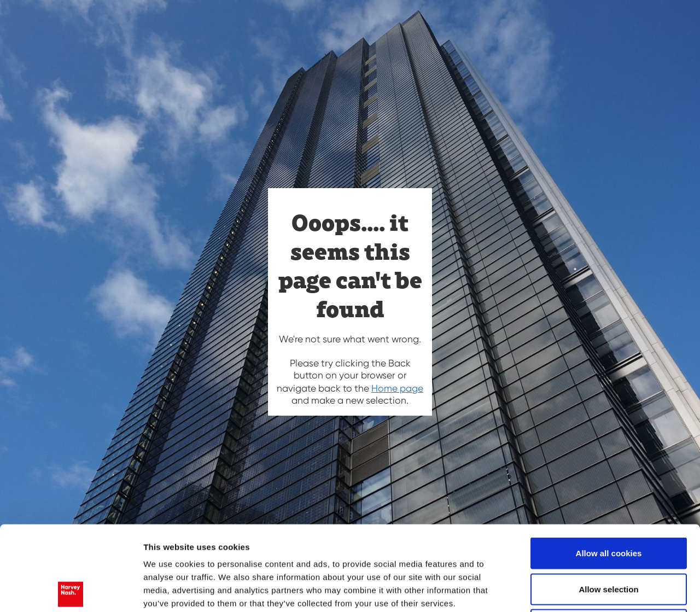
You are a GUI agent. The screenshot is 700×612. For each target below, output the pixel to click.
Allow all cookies (609, 468)
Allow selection (608, 505)
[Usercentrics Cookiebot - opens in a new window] (71, 591)
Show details (574, 591)
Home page (397, 388)
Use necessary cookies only (609, 540)
